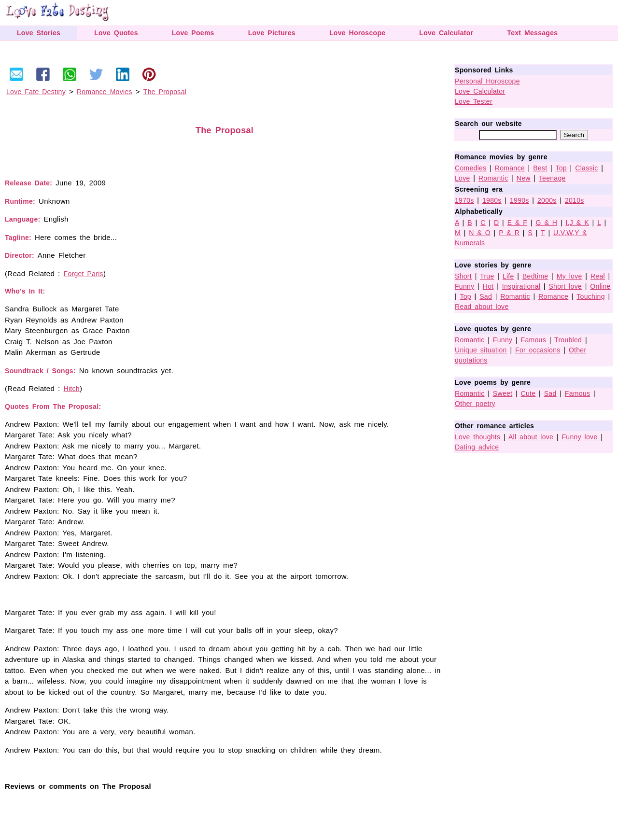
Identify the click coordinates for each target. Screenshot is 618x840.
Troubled (568, 340)
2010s (575, 200)
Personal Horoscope (487, 81)
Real (598, 276)
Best (540, 168)
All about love (531, 437)
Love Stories (39, 33)
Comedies (471, 168)
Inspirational (521, 286)
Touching (590, 296)
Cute (528, 393)
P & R (509, 233)
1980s (492, 200)
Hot (488, 286)
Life (508, 276)
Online (600, 286)
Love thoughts (479, 437)
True (487, 276)
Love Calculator (446, 33)
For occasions (538, 350)
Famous (534, 340)
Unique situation (481, 350)
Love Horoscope (357, 33)
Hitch (72, 389)
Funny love (582, 437)
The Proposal (165, 92)
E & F (518, 223)
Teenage (552, 178)
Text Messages (532, 33)
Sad (486, 296)
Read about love (482, 307)
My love (569, 276)
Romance (510, 168)
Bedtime (535, 276)
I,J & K (577, 223)
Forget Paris (84, 274)
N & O (480, 233)
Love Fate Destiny (36, 92)
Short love (565, 286)
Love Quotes (116, 33)
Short (463, 276)
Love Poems (193, 33)
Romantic (493, 178)
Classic (586, 168)
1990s (520, 200)
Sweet (503, 393)
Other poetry (475, 404)
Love (463, 178)
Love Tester (474, 101)
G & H (547, 223)
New (524, 178)
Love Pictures (272, 33)
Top (561, 168)
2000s (547, 200)
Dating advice (477, 447)
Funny (464, 286)
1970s (464, 200)
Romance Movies (105, 92)
